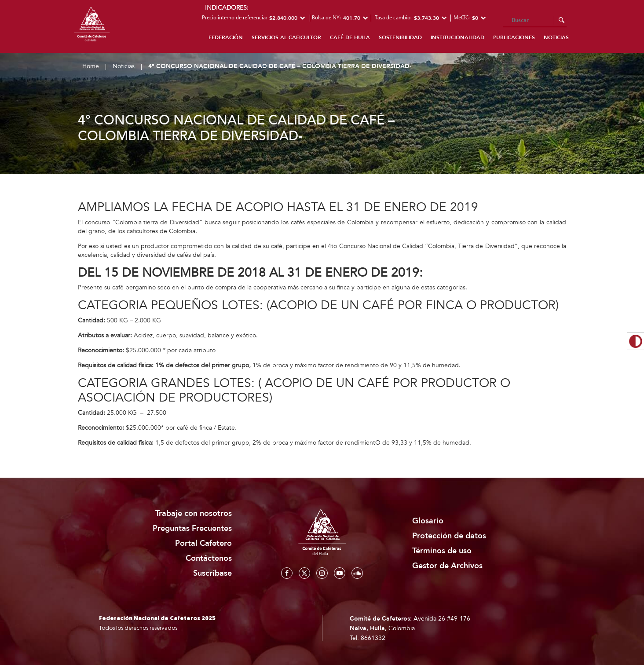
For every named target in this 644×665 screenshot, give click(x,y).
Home (91, 66)
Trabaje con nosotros (194, 513)
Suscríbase (212, 573)
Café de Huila (350, 37)
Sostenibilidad (400, 37)
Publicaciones (514, 37)
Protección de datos (449, 536)
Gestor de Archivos (447, 566)
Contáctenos (209, 558)
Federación (226, 37)
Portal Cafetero (203, 543)
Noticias (556, 37)
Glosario (428, 521)
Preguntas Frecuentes (192, 528)
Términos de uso (442, 551)
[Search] (535, 21)
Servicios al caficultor (286, 37)
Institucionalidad (457, 37)
